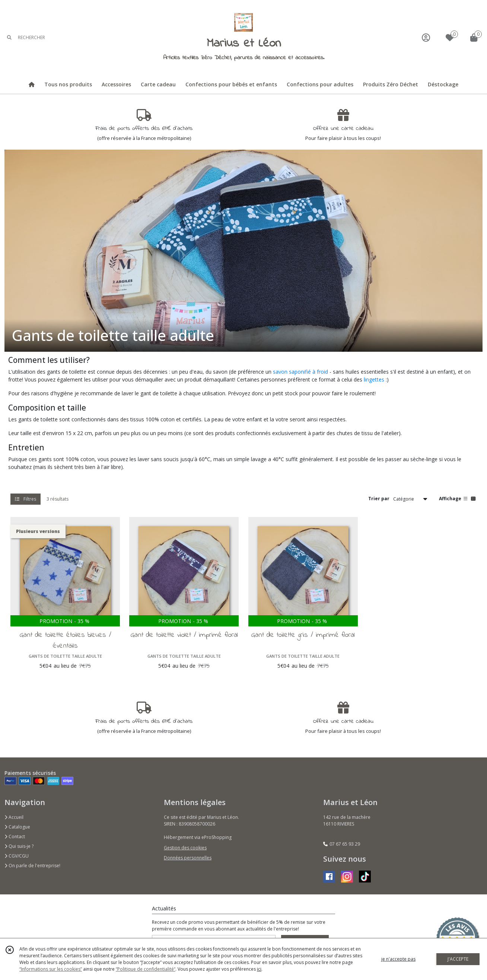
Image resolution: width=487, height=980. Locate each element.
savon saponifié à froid (300, 372)
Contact (15, 837)
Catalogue (17, 827)
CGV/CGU (17, 856)
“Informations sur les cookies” (51, 969)
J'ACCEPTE (458, 959)
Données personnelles (188, 858)
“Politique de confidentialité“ (146, 969)
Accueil (14, 817)
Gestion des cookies (185, 848)
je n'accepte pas (398, 959)
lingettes (374, 379)
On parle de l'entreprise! (32, 866)
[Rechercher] (9, 37)
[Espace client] (426, 37)
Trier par (379, 499)
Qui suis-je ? (19, 846)
